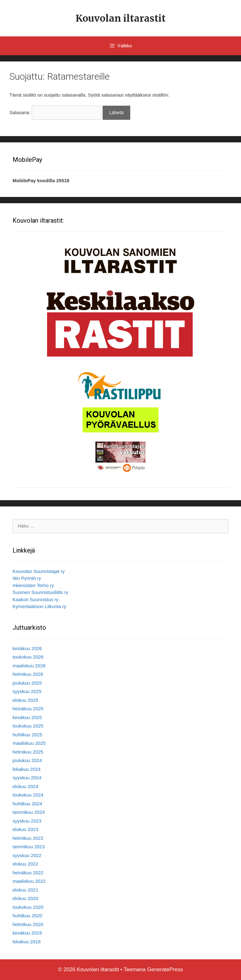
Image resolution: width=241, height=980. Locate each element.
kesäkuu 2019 (27, 933)
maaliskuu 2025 (29, 743)
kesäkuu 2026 (27, 648)
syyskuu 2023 (27, 821)
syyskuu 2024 (27, 778)
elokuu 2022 (25, 864)
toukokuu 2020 (28, 907)
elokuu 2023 (25, 829)
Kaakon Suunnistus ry (35, 599)
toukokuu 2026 (28, 657)
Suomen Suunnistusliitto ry (40, 592)
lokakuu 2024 (27, 769)
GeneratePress (165, 969)
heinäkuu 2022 (28, 873)
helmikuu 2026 (28, 674)
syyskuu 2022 (27, 855)
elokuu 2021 (25, 890)
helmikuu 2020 (28, 924)
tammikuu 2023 (29, 847)
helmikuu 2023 (28, 838)
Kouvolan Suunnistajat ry (39, 571)
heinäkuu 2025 (28, 709)
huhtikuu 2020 (27, 916)
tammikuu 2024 (29, 812)
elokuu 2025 (25, 700)
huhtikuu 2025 (27, 735)
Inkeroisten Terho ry (33, 585)
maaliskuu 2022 (29, 881)
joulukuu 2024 (27, 760)
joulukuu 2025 (27, 683)
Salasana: (55, 112)
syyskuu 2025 (27, 691)
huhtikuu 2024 (27, 804)
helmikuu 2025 (28, 752)
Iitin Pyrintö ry (27, 578)
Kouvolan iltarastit (121, 18)
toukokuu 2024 (28, 795)
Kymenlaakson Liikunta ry (39, 606)
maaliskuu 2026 (29, 666)
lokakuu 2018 (27, 942)
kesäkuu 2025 (27, 717)
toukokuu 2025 (28, 726)
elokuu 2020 (25, 898)
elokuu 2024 (25, 786)
